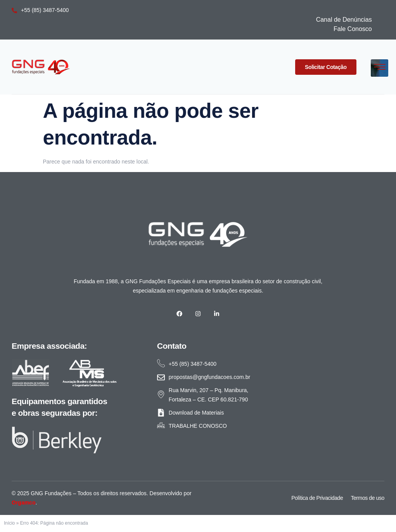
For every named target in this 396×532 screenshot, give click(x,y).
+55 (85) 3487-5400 (40, 10)
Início (9, 523)
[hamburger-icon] (380, 68)
